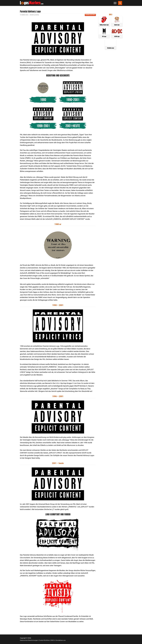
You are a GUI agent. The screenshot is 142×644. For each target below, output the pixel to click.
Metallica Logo (111, 48)
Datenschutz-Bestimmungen (29, 640)
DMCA (53, 640)
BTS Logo (104, 36)
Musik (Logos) (34, 15)
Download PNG (90, 15)
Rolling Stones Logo (104, 25)
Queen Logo (117, 25)
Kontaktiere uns (61, 640)
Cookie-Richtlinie (44, 640)
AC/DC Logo (117, 36)
